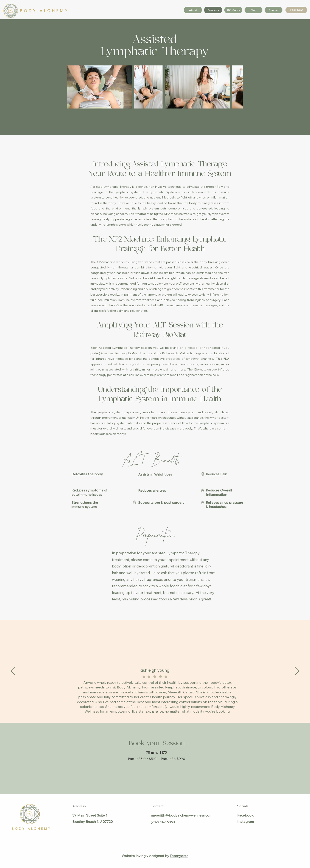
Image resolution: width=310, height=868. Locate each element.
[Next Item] (235, 87)
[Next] (297, 671)
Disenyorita (179, 856)
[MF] (157, 712)
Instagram (246, 821)
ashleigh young (155, 670)
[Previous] (13, 671)
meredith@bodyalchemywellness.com (181, 815)
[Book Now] (296, 10)
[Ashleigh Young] (153, 712)
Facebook (245, 815)
